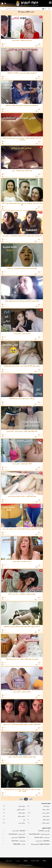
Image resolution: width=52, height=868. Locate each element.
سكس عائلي (13, 813)
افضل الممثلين (46, 828)
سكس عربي (13, 823)
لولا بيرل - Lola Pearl (38, 831)
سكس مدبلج (38, 810)
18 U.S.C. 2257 (35, 861)
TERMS (25, 861)
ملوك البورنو (28, 865)
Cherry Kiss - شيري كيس (13, 837)
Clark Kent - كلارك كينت (13, 831)
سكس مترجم (38, 813)
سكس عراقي (38, 823)
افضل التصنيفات (46, 803)
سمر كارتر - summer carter (38, 837)
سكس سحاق (13, 816)
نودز (13, 820)
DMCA (44, 861)
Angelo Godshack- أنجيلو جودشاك (38, 844)
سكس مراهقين (13, 810)
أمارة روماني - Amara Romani (13, 834)
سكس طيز (38, 806)
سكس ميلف (13, 806)
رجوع (21, 799)
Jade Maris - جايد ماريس (38, 841)
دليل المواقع (9, 861)
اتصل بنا (18, 861)
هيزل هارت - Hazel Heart (13, 841)
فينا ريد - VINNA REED (13, 844)
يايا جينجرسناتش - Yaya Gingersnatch (38, 834)
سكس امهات (38, 820)
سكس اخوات (38, 816)
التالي (31, 799)
